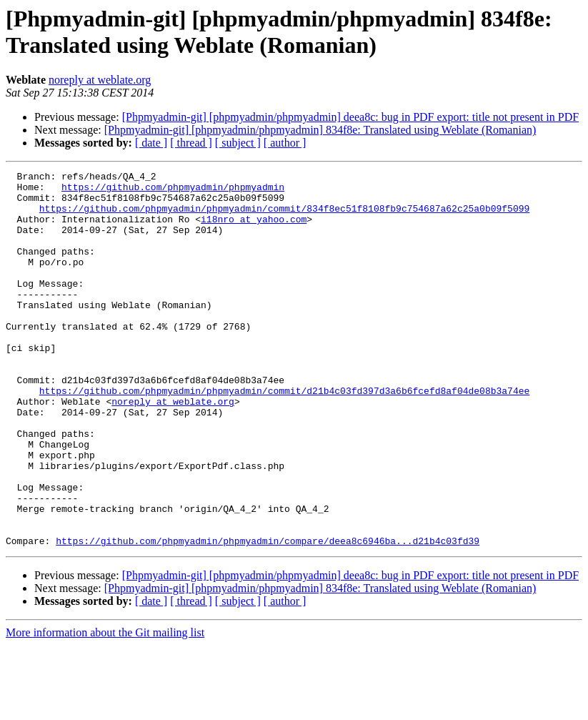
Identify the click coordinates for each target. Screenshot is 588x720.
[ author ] (285, 143)
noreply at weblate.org (100, 80)
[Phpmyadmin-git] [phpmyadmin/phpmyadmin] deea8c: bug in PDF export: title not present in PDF (350, 117)
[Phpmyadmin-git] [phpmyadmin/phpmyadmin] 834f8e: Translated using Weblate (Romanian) (320, 130)
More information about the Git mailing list (105, 707)
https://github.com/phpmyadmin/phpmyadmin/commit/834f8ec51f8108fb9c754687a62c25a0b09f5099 (284, 217)
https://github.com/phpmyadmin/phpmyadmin (173, 191)
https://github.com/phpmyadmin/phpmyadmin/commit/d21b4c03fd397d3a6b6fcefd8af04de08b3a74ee (284, 435)
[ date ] (151, 143)
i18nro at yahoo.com (254, 230)
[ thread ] (191, 143)
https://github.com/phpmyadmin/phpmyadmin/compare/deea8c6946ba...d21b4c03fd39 (268, 616)
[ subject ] (238, 143)
